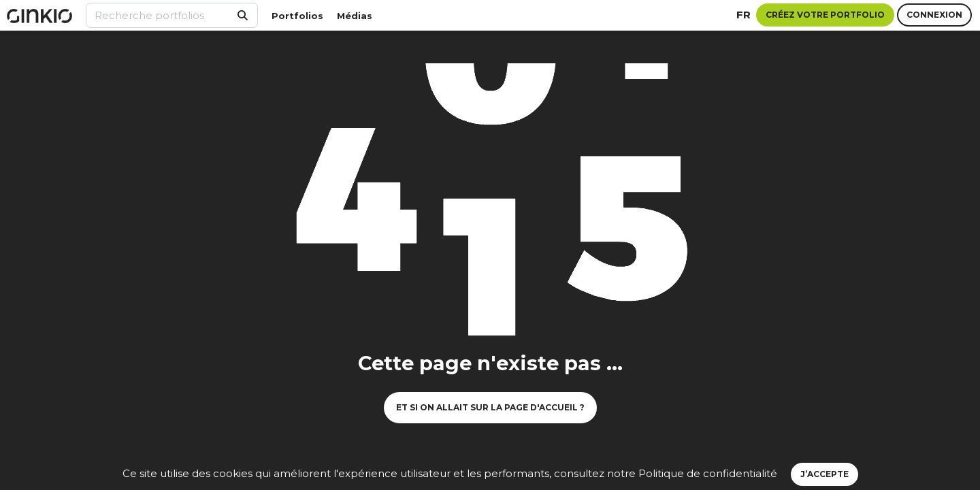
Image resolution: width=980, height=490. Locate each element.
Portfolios (297, 16)
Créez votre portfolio (825, 15)
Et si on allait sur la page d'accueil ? (490, 407)
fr (744, 15)
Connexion (934, 15)
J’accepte (824, 474)
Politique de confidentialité (708, 473)
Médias (355, 16)
